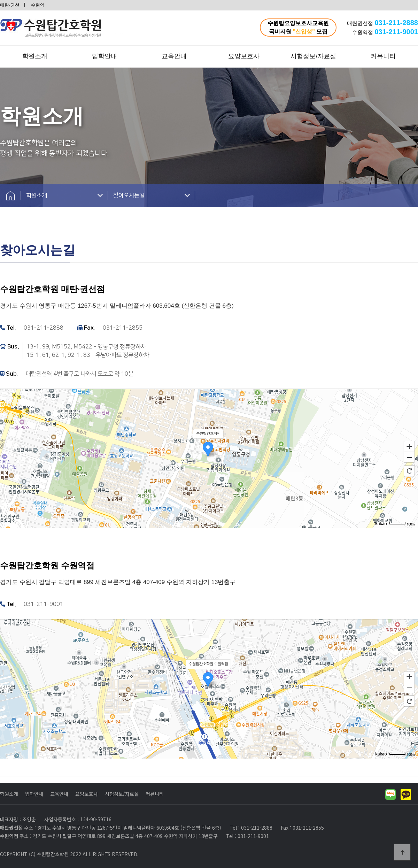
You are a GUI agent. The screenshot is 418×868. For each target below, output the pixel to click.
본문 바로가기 (0, 0)
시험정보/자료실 (313, 56)
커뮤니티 (383, 56)
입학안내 (104, 56)
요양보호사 (244, 56)
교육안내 (174, 56)
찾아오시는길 (152, 196)
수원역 (38, 5)
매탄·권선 (10, 5)
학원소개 (35, 56)
